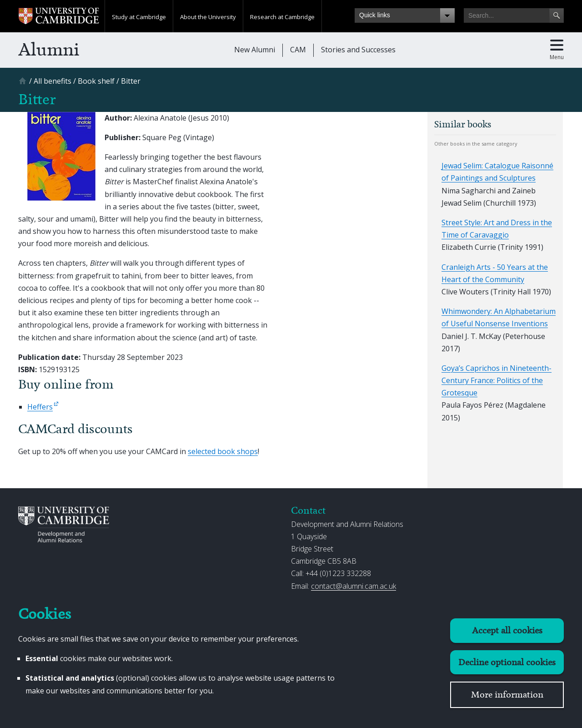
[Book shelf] (96, 81)
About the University (208, 17)
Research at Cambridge (282, 17)
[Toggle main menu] (557, 50)
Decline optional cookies (507, 662)
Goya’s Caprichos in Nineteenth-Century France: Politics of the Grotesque (497, 380)
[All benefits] (53, 81)
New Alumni (255, 50)
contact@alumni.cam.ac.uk (354, 586)
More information (507, 695)
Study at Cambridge (139, 17)
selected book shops (223, 451)
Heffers (40, 407)
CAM (298, 50)
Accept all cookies (507, 630)
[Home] (24, 84)
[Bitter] (131, 81)
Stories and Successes (358, 50)
